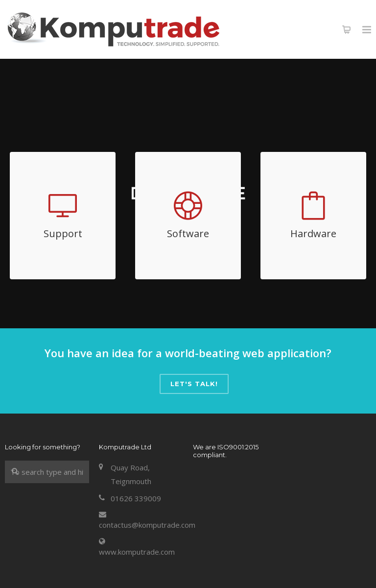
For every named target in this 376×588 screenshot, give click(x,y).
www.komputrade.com (137, 552)
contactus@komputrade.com (147, 525)
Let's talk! (194, 384)
